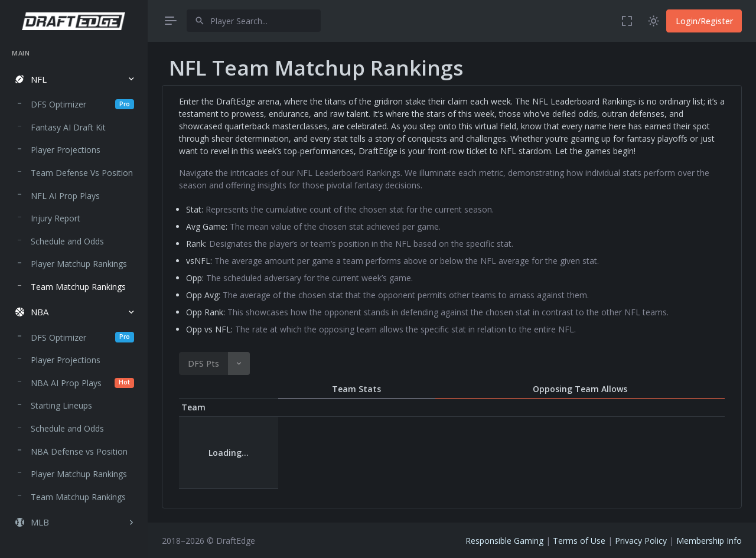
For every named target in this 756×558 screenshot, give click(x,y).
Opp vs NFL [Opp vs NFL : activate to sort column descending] (689, 407)
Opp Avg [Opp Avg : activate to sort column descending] (563, 407)
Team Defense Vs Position (82, 173)
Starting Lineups (61, 405)
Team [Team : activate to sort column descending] (193, 407)
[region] (74, 292)
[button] (74, 79)
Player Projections (66, 150)
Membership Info (709, 541)
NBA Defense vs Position (79, 451)
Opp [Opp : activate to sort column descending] (462, 407)
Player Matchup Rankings (79, 264)
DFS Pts (203, 363)
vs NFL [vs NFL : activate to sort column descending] (431, 407)
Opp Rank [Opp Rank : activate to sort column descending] (622, 407)
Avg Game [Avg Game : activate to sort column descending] (344, 407)
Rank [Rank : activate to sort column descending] (394, 407)
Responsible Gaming (504, 541)
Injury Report (56, 218)
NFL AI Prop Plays (65, 196)
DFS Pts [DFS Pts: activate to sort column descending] (287, 407)
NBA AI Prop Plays (82, 383)
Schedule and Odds (67, 241)
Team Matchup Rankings (78, 287)
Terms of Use (579, 541)
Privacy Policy (641, 541)
